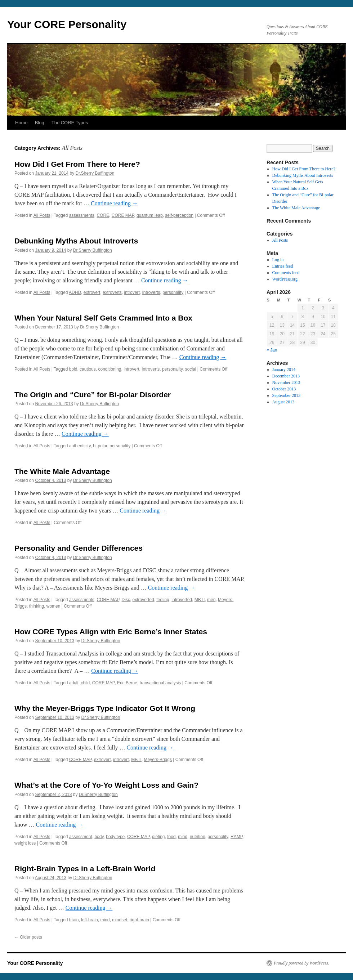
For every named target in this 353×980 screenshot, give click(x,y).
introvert (132, 292)
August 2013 (283, 402)
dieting (158, 837)
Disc (126, 600)
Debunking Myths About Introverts (76, 241)
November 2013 (286, 382)
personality (173, 292)
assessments (82, 215)
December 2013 (286, 376)
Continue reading (114, 203)
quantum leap (150, 215)
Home (21, 123)
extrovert (92, 292)
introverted (182, 600)
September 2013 (286, 395)
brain (74, 920)
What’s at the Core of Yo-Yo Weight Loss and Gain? (106, 785)
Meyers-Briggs (158, 760)
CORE (103, 215)
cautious (88, 369)
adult (74, 683)
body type (115, 837)
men (211, 600)
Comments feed (286, 273)
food (171, 837)
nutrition (198, 837)
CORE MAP (123, 215)
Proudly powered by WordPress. (301, 963)
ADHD (75, 292)
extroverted (143, 600)
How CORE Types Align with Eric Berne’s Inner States (111, 632)
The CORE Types (70, 123)
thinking (37, 606)
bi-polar (100, 446)
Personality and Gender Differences (79, 548)
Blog (40, 123)
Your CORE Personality (67, 24)
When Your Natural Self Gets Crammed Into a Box (103, 318)
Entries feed (283, 266)
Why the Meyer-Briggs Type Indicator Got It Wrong (105, 708)
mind (183, 837)
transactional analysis (160, 683)
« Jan (272, 350)
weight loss (25, 843)
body (99, 837)
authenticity (80, 446)
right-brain (139, 920)
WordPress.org (285, 279)
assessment (81, 837)
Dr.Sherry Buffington (95, 173)
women (53, 606)
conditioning (110, 369)
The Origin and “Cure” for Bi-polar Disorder (93, 395)
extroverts (112, 292)
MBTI (200, 600)
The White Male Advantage (62, 471)
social (191, 369)
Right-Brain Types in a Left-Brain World (85, 869)
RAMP (236, 837)
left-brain (90, 920)
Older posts (28, 937)
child (85, 683)
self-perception (179, 215)
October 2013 (284, 389)
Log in (278, 260)
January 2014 (284, 370)
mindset (120, 920)
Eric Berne (127, 683)
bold (73, 369)
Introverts (151, 292)
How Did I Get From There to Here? (77, 164)
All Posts (42, 215)
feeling (163, 600)
